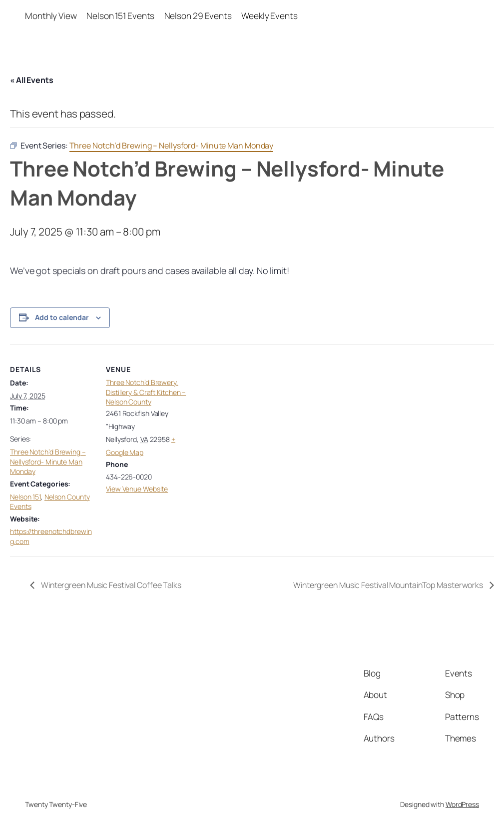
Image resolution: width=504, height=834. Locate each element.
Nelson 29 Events (198, 16)
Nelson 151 (25, 497)
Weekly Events (269, 16)
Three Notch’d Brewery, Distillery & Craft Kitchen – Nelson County (146, 392)
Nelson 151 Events (120, 16)
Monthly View (51, 16)
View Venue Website (137, 489)
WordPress (462, 804)
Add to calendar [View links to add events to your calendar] (62, 317)
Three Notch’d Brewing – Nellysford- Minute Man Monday (48, 461)
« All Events (32, 80)
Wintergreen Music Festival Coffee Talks (110, 585)
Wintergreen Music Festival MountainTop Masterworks (389, 585)
